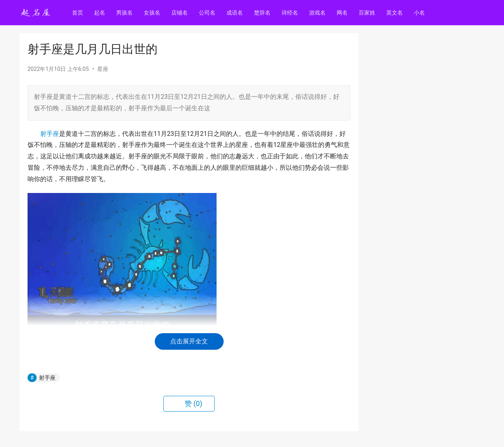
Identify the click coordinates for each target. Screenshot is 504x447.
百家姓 (368, 13)
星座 (103, 69)
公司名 (208, 13)
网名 (343, 13)
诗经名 (291, 13)
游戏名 (319, 13)
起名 (101, 13)
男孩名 (126, 13)
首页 (79, 13)
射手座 (50, 134)
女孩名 (153, 13)
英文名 (396, 13)
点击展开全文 (189, 341)
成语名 (236, 13)
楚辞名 (263, 13)
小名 (421, 13)
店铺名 (181, 13)
